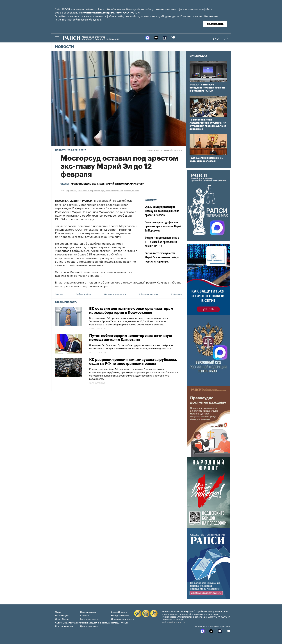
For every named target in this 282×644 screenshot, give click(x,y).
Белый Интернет (120, 612)
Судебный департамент (67, 622)
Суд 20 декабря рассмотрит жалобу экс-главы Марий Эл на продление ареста (162, 211)
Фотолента (196, 85)
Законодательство (90, 619)
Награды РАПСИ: (120, 622)
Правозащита (62, 615)
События (85, 615)
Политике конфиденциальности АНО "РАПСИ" (111, 13)
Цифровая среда (89, 626)
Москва (128, 190)
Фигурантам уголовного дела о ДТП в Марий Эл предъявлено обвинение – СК (162, 242)
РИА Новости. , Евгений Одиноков (165, 150)
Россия (136, 190)
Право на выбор (88, 612)
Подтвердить (215, 24)
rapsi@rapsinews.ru (176, 622)
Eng (216, 38)
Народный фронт (120, 615)
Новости (64, 47)
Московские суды (64, 626)
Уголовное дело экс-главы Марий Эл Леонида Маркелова (107, 184)
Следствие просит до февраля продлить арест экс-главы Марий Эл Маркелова (163, 227)
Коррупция (71, 190)
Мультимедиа (198, 56)
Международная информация (95, 622)
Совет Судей (62, 619)
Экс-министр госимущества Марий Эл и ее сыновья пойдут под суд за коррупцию (162, 258)
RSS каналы (177, 294)
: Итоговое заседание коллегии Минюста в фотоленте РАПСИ (208, 88)
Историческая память (122, 619)
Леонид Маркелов (114, 190)
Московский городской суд (91, 190)
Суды (58, 612)
